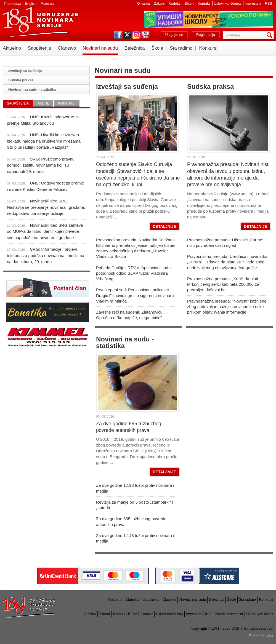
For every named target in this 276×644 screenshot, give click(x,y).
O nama (144, 3)
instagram (136, 35)
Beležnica (135, 48)
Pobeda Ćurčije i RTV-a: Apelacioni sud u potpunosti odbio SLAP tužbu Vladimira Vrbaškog (134, 273)
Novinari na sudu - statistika (125, 342)
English (31, 3)
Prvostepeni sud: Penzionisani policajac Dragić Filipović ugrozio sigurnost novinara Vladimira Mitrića (135, 295)
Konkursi (208, 48)
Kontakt (204, 3)
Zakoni (160, 3)
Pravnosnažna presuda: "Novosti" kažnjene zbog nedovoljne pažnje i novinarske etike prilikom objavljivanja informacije (227, 307)
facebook (118, 35)
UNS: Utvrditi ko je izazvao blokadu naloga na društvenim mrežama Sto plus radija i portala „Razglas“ (44, 141)
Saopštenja (39, 48)
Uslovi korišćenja (228, 3)
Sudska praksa (210, 86)
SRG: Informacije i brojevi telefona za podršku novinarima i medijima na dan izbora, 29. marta (46, 255)
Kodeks (175, 3)
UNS (40, 22)
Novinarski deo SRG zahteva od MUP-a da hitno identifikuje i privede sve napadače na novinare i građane (45, 231)
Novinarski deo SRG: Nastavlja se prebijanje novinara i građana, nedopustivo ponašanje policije (46, 207)
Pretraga (270, 35)
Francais (47, 3)
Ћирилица (12, 3)
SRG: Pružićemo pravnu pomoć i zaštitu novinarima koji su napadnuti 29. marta (41, 165)
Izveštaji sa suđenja (127, 86)
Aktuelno (12, 48)
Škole (157, 48)
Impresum (253, 3)
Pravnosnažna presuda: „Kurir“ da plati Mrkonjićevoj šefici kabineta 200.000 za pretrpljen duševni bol (223, 284)
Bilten (190, 3)
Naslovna (115, 599)
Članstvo (67, 48)
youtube (145, 35)
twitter (127, 35)
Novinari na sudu (100, 48)
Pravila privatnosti (229, 614)
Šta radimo (181, 48)
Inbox (269, 635)
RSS (268, 3)
